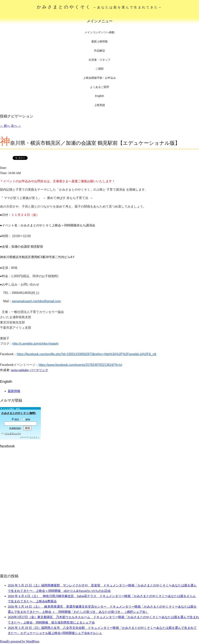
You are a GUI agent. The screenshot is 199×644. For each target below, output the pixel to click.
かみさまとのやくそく (100, 7)
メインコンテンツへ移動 (99, 32)
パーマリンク (39, 370)
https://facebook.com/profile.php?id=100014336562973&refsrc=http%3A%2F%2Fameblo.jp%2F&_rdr (87, 354)
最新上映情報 (99, 41)
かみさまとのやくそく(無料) (19, 413)
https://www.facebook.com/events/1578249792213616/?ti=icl (80, 365)
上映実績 (99, 105)
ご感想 (99, 69)
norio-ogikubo (20, 370)
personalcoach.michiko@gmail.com (36, 301)
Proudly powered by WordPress (20, 641)
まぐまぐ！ (35, 437)
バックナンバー (13, 434)
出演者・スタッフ (99, 60)
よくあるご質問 (99, 87)
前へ (5, 126)
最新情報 (14, 391)
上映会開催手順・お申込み (99, 78)
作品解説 (99, 51)
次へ (16, 126)
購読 (15, 420)
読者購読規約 (15, 428)
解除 (26, 420)
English (99, 96)
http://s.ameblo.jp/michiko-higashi (35, 344)
